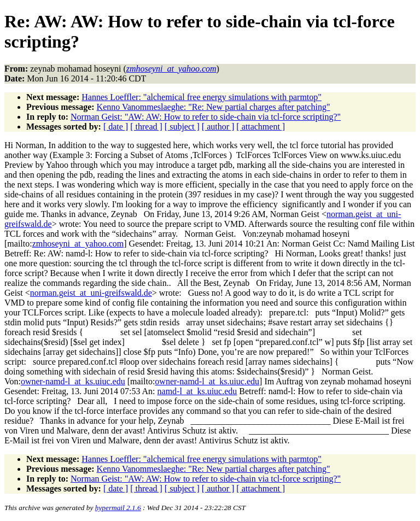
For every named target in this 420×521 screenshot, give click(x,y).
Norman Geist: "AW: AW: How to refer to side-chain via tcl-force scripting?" (206, 117)
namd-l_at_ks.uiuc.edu (197, 391)
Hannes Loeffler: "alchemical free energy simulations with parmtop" (202, 97)
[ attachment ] (261, 127)
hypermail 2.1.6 (118, 508)
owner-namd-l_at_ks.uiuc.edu (73, 381)
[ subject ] (182, 127)
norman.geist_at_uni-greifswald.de (91, 293)
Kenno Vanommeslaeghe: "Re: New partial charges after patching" (214, 107)
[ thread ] (146, 127)
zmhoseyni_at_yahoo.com (78, 244)
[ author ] (218, 127)
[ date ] (116, 127)
